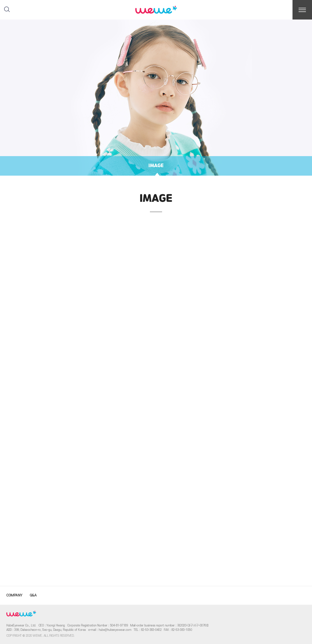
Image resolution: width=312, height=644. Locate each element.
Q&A (33, 595)
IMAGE (156, 166)
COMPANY (14, 595)
